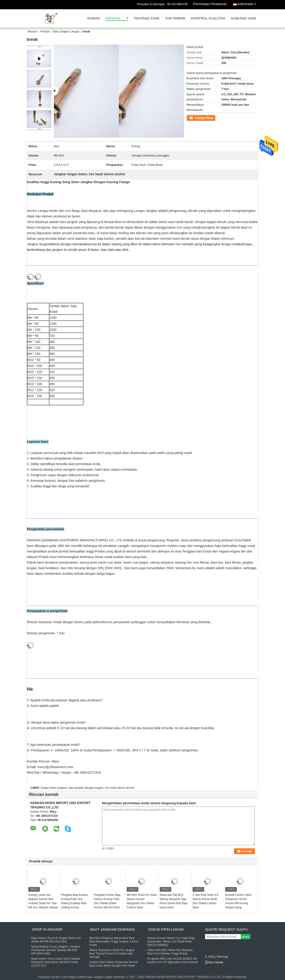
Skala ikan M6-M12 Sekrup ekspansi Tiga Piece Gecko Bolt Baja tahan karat (173, 901)
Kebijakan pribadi (49, 977)
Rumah (94, 18)
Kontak (191, 118)
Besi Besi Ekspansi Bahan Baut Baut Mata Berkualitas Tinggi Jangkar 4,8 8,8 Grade (114, 942)
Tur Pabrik (175, 18)
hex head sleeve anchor (120, 788)
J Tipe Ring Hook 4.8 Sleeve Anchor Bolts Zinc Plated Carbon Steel (205, 901)
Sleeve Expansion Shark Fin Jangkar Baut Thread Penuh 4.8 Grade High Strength (112, 954)
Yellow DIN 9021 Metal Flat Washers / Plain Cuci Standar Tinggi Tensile (170, 952)
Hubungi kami (244, 18)
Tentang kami (146, 18)
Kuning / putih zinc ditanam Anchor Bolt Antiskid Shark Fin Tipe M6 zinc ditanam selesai (43, 901)
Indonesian (248, 3)
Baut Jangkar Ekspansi (112, 929)
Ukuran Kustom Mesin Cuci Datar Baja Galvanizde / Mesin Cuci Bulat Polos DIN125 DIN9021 (171, 942)
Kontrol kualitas (208, 18)
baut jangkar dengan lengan (86, 788)
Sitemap (222, 957)
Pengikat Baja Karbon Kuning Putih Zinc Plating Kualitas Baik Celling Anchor (75, 901)
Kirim (246, 937)
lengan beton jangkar (54, 788)
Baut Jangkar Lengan (66, 32)
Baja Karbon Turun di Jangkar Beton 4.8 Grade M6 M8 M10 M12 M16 (56, 940)
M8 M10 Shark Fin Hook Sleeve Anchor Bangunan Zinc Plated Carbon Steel (142, 901)
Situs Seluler (214, 962)
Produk (113, 18)
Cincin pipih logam (166, 929)
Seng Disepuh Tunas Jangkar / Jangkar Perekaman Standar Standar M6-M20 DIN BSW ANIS (56, 950)
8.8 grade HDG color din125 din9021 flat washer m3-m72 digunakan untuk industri (173, 960)
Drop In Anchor (47, 929)
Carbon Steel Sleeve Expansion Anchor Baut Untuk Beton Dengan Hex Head (114, 964)
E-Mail (210, 957)
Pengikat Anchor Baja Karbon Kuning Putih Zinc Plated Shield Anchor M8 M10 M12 (107, 901)
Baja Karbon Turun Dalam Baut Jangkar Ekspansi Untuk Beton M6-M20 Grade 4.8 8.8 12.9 (56, 962)
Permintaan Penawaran (210, 4)
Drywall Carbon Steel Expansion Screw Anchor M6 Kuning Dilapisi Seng (238, 901)
